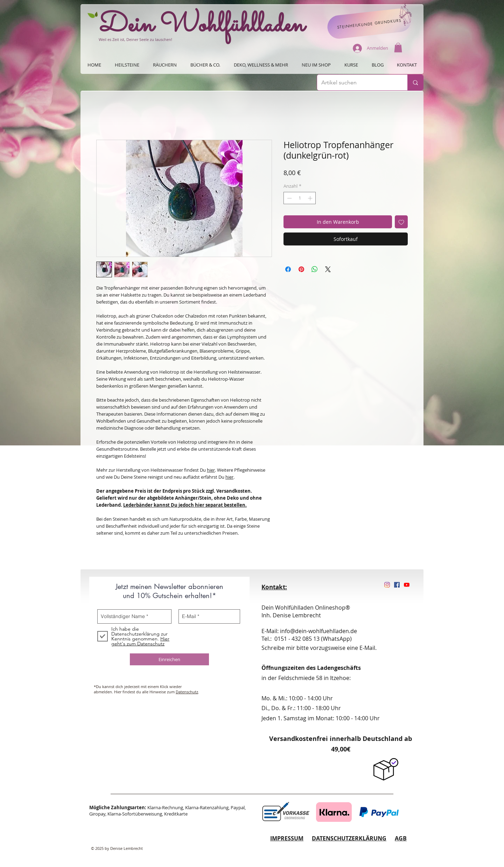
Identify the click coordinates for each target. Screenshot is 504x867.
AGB (401, 838)
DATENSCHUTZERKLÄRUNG (349, 838)
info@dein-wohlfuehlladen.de (318, 631)
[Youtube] (407, 585)
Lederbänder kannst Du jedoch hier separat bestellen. (185, 505)
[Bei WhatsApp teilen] (315, 269)
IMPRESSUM (287, 838)
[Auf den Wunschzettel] (401, 222)
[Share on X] (328, 269)
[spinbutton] (300, 198)
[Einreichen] (169, 659)
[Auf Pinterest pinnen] (301, 269)
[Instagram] (387, 585)
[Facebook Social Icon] (397, 585)
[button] (398, 47)
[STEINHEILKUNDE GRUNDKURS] (369, 24)
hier (211, 470)
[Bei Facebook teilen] (288, 269)
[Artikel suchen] (357, 82)
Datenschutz (187, 692)
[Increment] (311, 198)
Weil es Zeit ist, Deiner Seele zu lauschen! (135, 39)
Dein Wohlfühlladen (202, 26)
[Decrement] (289, 198)
